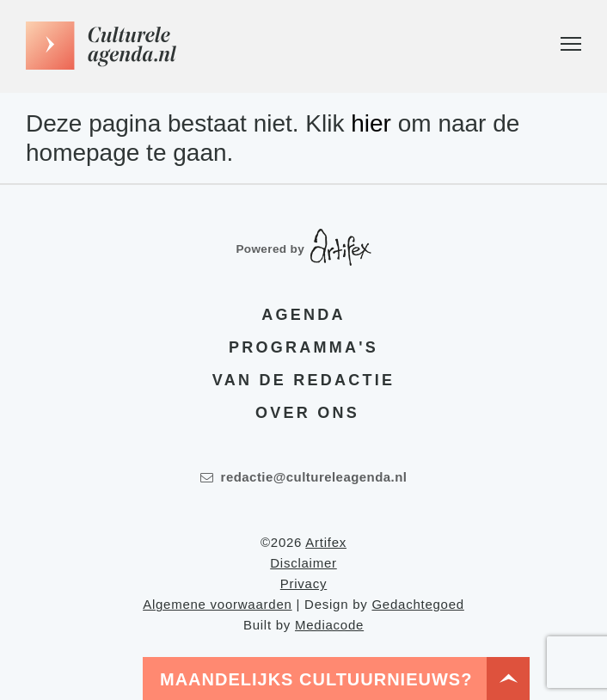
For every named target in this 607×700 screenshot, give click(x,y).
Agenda (303, 314)
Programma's (303, 347)
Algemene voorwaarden (217, 604)
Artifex (326, 542)
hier (371, 123)
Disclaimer (303, 563)
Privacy (303, 583)
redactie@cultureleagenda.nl (304, 477)
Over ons (307, 412)
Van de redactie (303, 379)
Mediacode (329, 625)
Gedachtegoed (417, 604)
